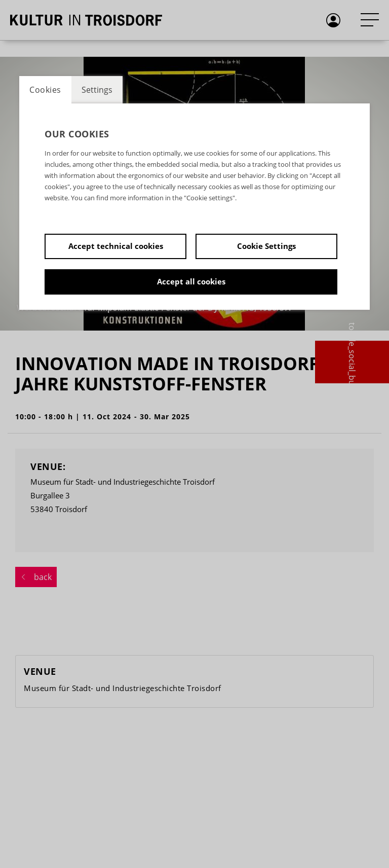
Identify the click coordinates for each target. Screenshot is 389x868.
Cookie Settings (266, 246)
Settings (97, 90)
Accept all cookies (191, 281)
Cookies (45, 90)
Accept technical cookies (116, 246)
